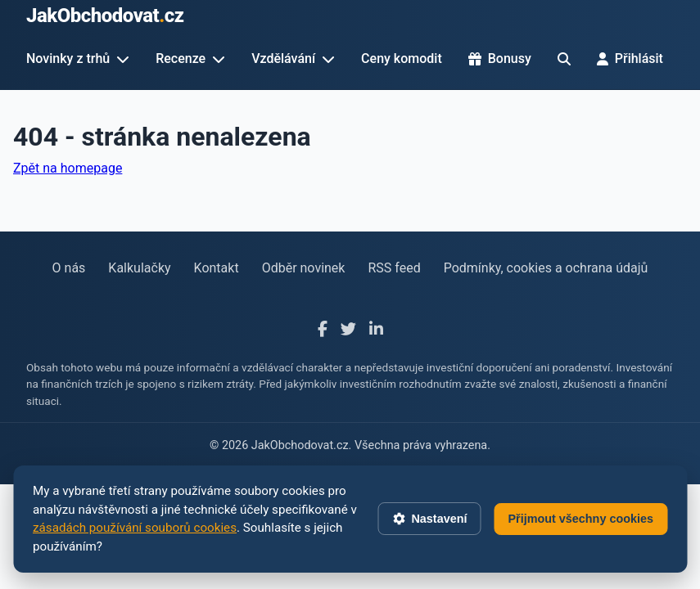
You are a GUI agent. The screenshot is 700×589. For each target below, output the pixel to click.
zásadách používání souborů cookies (135, 528)
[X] (348, 330)
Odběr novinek (304, 268)
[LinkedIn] (376, 330)
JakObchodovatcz (105, 16)
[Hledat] (564, 59)
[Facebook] (323, 330)
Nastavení (429, 519)
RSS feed (394, 268)
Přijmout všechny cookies (580, 519)
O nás (69, 268)
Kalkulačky (139, 268)
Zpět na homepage (68, 168)
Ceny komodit (402, 58)
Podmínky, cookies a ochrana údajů (546, 268)
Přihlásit (630, 58)
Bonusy (500, 58)
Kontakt (217, 268)
